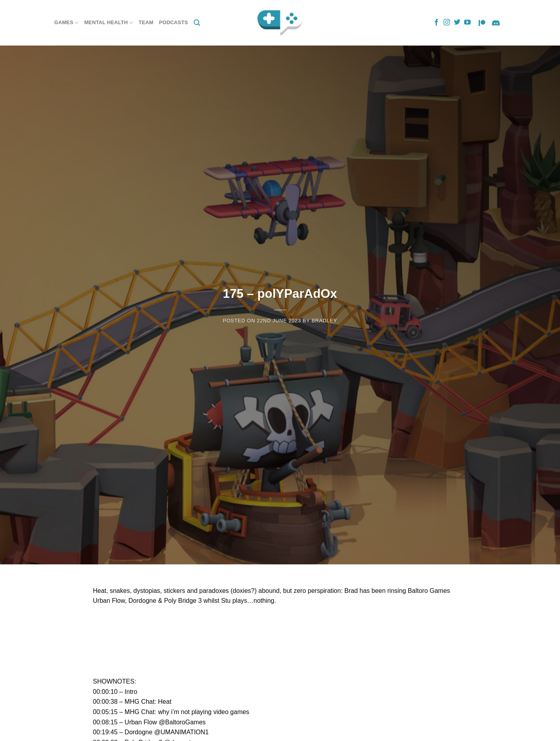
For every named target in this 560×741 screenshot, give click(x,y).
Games (67, 23)
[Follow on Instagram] (447, 23)
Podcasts (173, 22)
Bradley (325, 321)
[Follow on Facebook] (436, 23)
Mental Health (109, 23)
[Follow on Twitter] (457, 23)
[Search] (197, 23)
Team (146, 22)
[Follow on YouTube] (467, 23)
